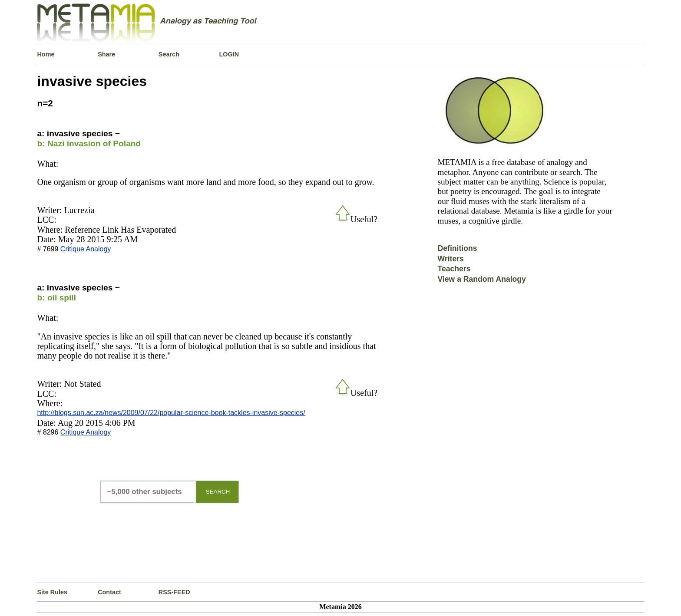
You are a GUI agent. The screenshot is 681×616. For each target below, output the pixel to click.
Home (46, 54)
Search (169, 54)
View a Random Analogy (482, 279)
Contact (109, 592)
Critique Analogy (86, 249)
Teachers (454, 269)
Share (106, 54)
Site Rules (52, 592)
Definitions (458, 248)
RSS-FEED (174, 592)
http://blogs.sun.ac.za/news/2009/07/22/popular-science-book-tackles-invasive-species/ (171, 413)
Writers (451, 259)
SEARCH (218, 492)
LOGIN (229, 54)
